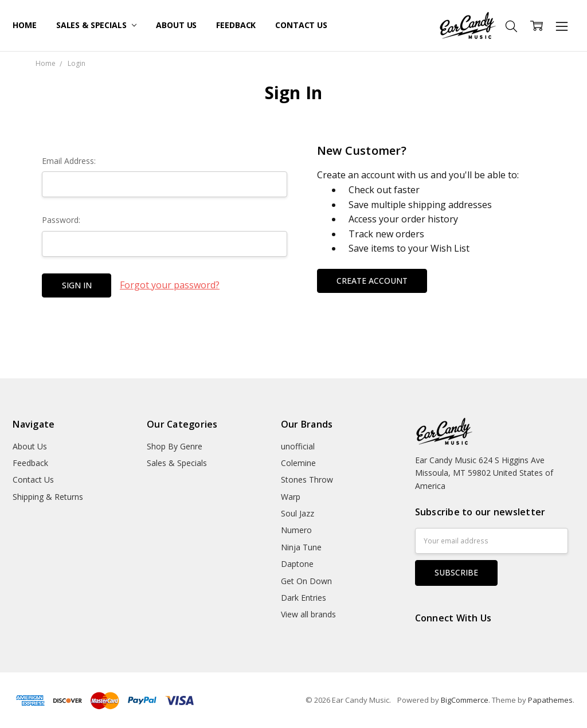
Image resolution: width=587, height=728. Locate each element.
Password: (61, 220)
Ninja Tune (301, 547)
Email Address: (69, 161)
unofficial (298, 446)
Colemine (298, 463)
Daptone (297, 564)
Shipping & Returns (48, 497)
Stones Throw (307, 480)
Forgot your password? (170, 285)
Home (24, 25)
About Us (176, 25)
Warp (291, 497)
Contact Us (301, 25)
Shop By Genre (175, 446)
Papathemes (550, 700)
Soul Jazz (298, 513)
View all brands (308, 614)
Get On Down (306, 581)
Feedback (236, 25)
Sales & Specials (97, 25)
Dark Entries (304, 598)
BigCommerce (465, 700)
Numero (296, 530)
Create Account (372, 281)
